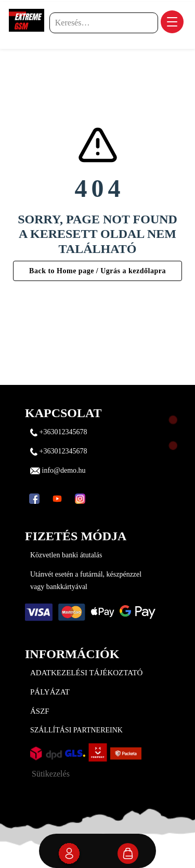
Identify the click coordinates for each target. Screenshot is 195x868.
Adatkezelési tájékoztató (86, 673)
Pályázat (50, 692)
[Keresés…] (104, 23)
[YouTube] (57, 499)
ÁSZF (40, 711)
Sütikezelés (51, 774)
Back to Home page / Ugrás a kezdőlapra (97, 271)
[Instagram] (80, 499)
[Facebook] (34, 499)
